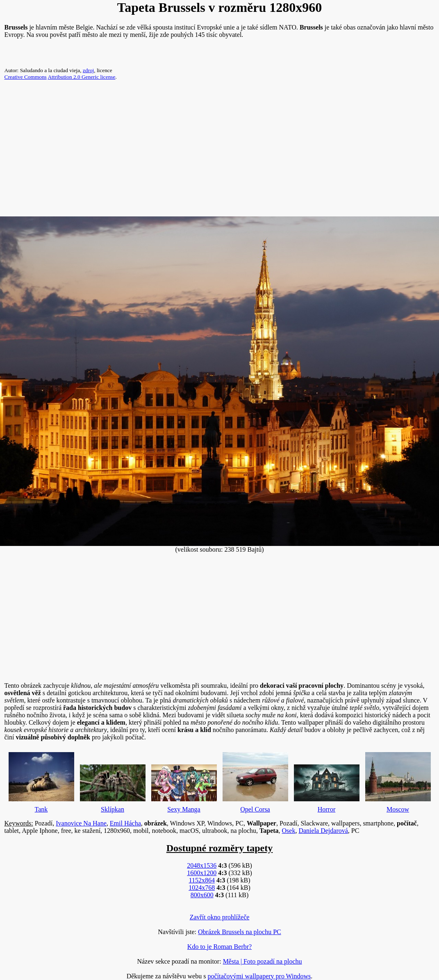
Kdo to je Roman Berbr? (219, 947)
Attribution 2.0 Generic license (81, 77)
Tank (41, 780)
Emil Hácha (125, 823)
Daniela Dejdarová (323, 831)
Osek (289, 831)
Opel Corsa (255, 780)
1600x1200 (202, 873)
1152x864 (201, 880)
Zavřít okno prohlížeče (220, 917)
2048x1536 (202, 865)
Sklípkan (113, 787)
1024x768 (202, 888)
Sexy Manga (184, 787)
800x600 (202, 895)
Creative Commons (26, 77)
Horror (327, 787)
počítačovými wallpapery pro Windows (259, 976)
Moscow (398, 780)
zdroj (88, 70)
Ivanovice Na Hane (81, 823)
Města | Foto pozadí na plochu (263, 961)
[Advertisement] (219, 152)
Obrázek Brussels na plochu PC (240, 932)
